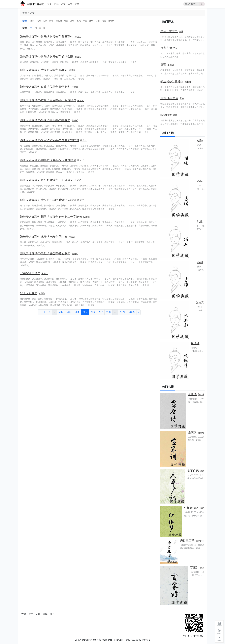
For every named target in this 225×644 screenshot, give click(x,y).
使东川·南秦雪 (169, 98)
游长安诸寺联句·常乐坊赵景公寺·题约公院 (47, 57)
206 (93, 312)
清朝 (104, 21)
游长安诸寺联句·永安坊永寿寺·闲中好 (44, 237)
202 (61, 312)
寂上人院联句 (29, 293)
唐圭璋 (201, 433)
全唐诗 (192, 394)
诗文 (63, 4)
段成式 (78, 37)
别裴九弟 (166, 48)
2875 (132, 312)
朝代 (52, 614)
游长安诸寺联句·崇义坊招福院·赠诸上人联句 (48, 200)
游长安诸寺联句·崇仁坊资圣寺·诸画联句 (45, 253)
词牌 (77, 4)
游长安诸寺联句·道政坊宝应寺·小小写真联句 (48, 100)
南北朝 (59, 21)
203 (69, 312)
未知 (32, 21)
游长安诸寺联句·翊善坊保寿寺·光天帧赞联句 (48, 160)
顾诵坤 (195, 343)
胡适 (200, 141)
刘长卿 (188, 82)
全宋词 (192, 433)
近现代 (111, 21)
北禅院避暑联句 (30, 273)
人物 (70, 4)
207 (101, 312)
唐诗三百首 (187, 541)
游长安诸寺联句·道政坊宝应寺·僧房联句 (45, 87)
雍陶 (175, 115)
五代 (79, 21)
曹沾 (196, 508)
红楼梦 (188, 508)
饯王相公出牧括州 (172, 81)
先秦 (39, 21)
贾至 (175, 48)
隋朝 (66, 21)
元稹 (182, 98)
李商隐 (171, 65)
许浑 (181, 32)
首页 (50, 4)
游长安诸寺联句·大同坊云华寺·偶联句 (44, 70)
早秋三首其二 (169, 31)
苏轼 (200, 181)
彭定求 (201, 395)
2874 (122, 312)
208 (108, 312)
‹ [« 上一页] (40, 312)
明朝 (98, 21)
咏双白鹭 (166, 115)
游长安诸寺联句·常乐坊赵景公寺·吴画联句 (47, 37)
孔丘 (200, 222)
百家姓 (194, 568)
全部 (25, 21)
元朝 (91, 21)
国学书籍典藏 (35, 4)
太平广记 (193, 471)
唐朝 (72, 21)
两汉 (45, 21)
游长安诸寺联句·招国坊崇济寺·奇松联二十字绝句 (51, 217)
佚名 (202, 568)
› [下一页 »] (138, 312)
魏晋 (51, 21)
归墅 (163, 65)
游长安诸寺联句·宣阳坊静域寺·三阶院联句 (47, 180)
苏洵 (200, 262)
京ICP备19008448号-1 (138, 640)
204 (77, 312)
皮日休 (45, 274)
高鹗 (202, 508)
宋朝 (85, 21)
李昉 (202, 471)
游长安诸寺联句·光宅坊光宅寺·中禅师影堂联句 (50, 140)
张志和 (200, 303)
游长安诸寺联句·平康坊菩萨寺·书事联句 (45, 120)
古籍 (56, 4)
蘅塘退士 (200, 541)
